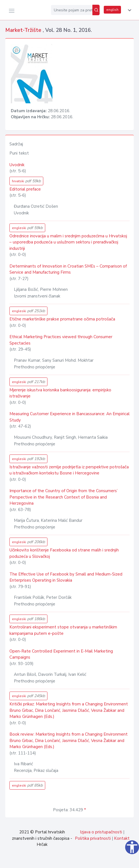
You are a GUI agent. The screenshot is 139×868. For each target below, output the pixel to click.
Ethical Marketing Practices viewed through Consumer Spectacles (61, 340)
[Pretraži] (96, 10)
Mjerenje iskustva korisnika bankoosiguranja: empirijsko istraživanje (60, 393)
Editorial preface (25, 189)
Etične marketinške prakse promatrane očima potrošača (62, 319)
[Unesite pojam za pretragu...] (72, 10)
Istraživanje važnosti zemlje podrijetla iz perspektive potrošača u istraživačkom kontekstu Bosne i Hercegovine (69, 470)
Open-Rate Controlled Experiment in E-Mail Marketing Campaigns (61, 654)
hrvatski (26, 181)
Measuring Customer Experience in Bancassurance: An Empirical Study (69, 417)
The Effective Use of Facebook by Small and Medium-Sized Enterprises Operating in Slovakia (66, 577)
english (112, 10)
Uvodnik (17, 165)
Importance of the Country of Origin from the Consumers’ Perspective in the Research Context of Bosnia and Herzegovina (64, 497)
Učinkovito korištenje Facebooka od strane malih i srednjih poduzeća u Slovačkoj (64, 553)
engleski (27, 228)
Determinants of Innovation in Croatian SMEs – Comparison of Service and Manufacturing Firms (68, 269)
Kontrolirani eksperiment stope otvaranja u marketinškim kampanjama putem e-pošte (63, 630)
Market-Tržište (24, 30)
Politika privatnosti (93, 838)
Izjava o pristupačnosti (101, 832)
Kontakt (122, 838)
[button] (128, 10)
